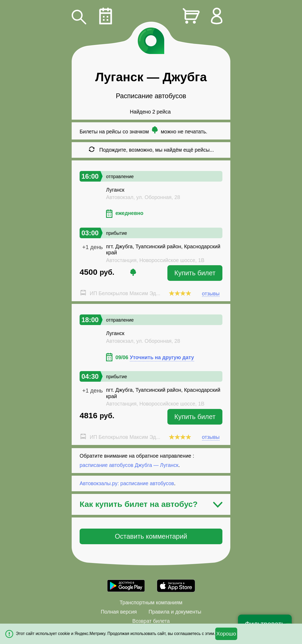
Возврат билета (151, 621)
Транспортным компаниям (151, 602)
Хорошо (226, 634)
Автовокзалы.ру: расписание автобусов (127, 483)
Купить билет (195, 273)
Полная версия (119, 612)
